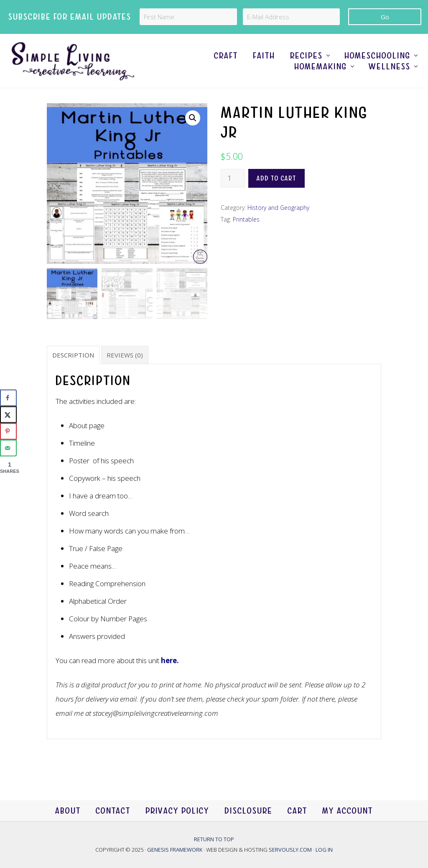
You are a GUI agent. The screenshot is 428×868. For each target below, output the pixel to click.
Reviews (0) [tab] (125, 355)
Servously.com (290, 850)
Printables (246, 219)
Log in (324, 850)
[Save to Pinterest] (8, 431)
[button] (193, 118)
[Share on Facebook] (8, 398)
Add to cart (276, 178)
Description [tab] (73, 355)
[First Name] (188, 17)
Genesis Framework (175, 850)
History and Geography (278, 208)
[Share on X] (8, 415)
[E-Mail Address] (292, 17)
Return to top (214, 839)
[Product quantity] (233, 178)
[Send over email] (8, 448)
